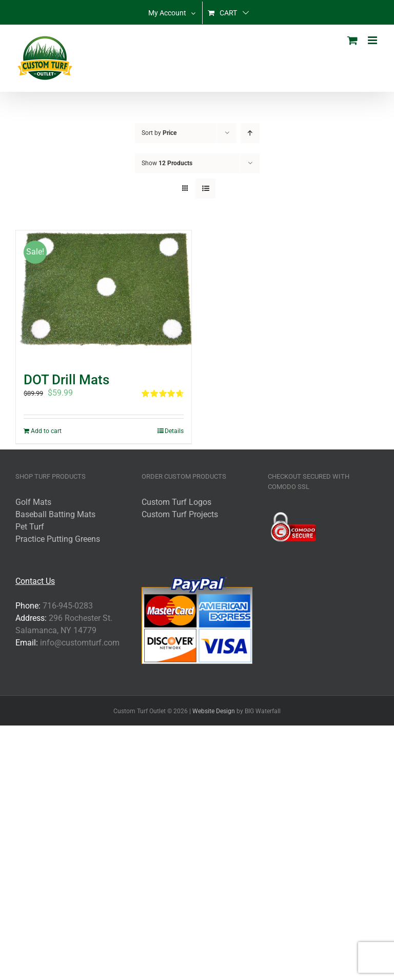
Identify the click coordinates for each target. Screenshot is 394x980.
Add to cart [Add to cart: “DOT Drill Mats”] (46, 431)
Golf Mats (33, 502)
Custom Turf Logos (176, 502)
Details (174, 431)
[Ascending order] (250, 133)
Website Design (214, 711)
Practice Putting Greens (58, 539)
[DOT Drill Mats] (104, 296)
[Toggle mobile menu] (373, 40)
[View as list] (205, 189)
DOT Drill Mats (66, 380)
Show (167, 163)
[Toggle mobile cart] (352, 40)
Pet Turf (30, 527)
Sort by (159, 133)
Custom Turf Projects (180, 514)
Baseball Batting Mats (55, 514)
